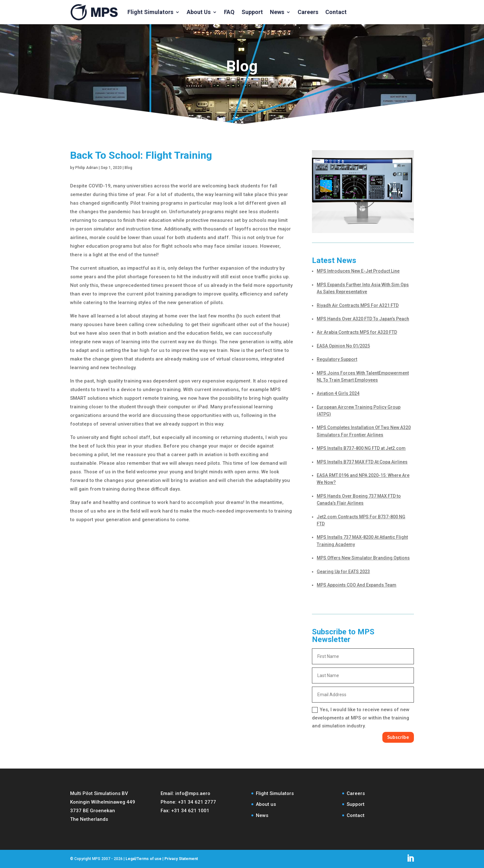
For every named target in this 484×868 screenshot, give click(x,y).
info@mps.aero (193, 793)
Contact (336, 12)
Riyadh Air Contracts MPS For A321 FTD (358, 305)
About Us (199, 12)
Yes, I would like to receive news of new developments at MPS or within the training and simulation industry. (361, 718)
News (277, 12)
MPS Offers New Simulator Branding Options (363, 558)
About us (266, 804)
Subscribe (398, 737)
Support (252, 12)
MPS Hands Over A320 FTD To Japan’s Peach (363, 319)
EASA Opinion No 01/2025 (343, 346)
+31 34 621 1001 (190, 811)
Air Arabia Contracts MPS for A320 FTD (357, 332)
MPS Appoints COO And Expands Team (357, 585)
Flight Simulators (150, 12)
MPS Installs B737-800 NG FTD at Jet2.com (361, 448)
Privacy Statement (181, 859)
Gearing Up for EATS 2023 (343, 572)
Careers (308, 12)
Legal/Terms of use (144, 859)
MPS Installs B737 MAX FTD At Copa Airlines (362, 462)
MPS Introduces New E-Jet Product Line (358, 271)
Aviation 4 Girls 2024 (338, 393)
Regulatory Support (337, 359)
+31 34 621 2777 (197, 802)
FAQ (229, 12)
